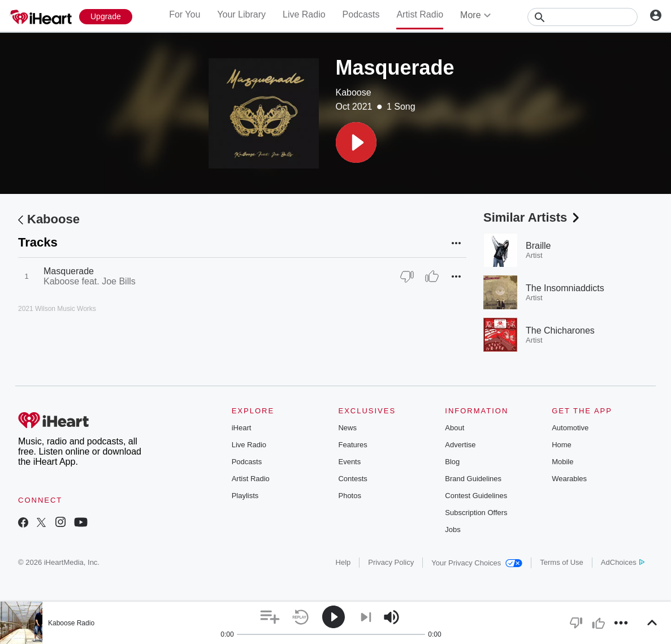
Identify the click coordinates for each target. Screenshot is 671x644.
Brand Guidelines (473, 479)
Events (349, 462)
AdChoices (623, 562)
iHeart (242, 428)
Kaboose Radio (71, 623)
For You (185, 14)
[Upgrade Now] (106, 17)
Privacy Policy (391, 562)
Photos (349, 496)
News (347, 428)
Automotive (570, 428)
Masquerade (69, 271)
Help (343, 562)
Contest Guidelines (476, 496)
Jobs (453, 530)
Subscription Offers (476, 513)
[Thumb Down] (407, 276)
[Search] (583, 17)
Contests (352, 479)
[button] (356, 142)
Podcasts (361, 14)
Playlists (245, 496)
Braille (538, 246)
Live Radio (304, 14)
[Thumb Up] (432, 276)
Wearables (569, 479)
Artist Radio (420, 14)
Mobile (562, 462)
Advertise (460, 445)
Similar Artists (533, 217)
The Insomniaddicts (565, 288)
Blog (452, 462)
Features (352, 445)
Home (562, 445)
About (454, 428)
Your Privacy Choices (477, 563)
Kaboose (354, 92)
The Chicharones (560, 330)
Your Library (241, 14)
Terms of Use (562, 562)
